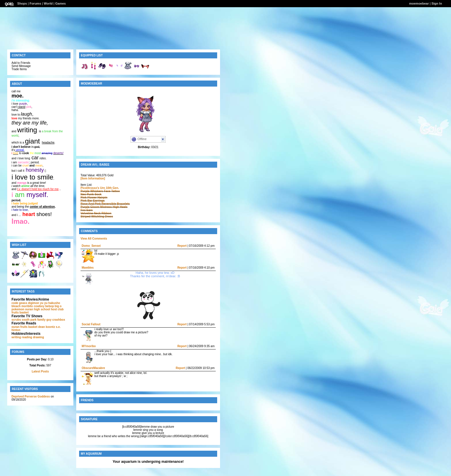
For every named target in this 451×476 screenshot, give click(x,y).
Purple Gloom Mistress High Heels (104, 207)
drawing (38, 337)
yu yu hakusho (50, 303)
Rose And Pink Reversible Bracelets (105, 204)
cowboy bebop (44, 306)
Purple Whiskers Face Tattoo (100, 191)
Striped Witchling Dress (97, 216)
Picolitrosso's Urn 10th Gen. (100, 188)
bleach (16, 306)
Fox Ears (87, 210)
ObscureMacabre (93, 368)
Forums (35, 3)
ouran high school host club (44, 309)
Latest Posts (40, 371)
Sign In (437, 3)
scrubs (16, 320)
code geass (19, 303)
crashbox (59, 320)
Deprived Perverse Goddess (31, 396)
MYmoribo (89, 346)
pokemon (18, 309)
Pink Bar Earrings (93, 201)
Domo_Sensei (91, 246)
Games (61, 3)
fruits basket (20, 312)
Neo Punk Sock (91, 194)
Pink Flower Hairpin (94, 197)
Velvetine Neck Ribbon (96, 213)
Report (182, 246)
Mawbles (88, 268)
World (48, 3)
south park (29, 320)
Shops (22, 3)
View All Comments (94, 239)
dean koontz (47, 327)
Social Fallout (91, 324)
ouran (16, 327)
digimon (34, 303)
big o (58, 306)
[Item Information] (93, 178)
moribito (27, 306)
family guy (44, 320)
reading (27, 337)
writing (16, 337)
